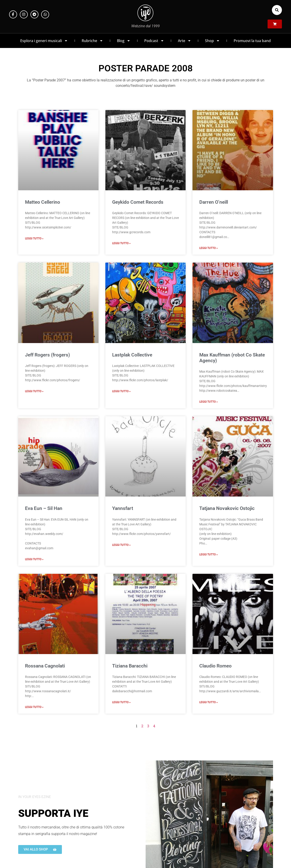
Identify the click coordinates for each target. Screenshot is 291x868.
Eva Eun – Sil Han (44, 508)
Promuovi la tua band (252, 41)
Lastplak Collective (132, 355)
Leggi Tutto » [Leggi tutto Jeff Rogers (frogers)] (34, 391)
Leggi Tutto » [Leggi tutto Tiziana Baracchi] (121, 702)
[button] (277, 10)
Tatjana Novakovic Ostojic (227, 508)
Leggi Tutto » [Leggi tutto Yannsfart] (121, 545)
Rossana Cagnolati (45, 666)
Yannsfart (123, 508)
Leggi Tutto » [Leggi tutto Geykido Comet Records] (121, 243)
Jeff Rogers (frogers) (47, 355)
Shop (212, 41)
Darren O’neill (214, 202)
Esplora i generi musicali (44, 41)
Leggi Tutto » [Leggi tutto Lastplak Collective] (121, 391)
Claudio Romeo (215, 666)
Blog (124, 41)
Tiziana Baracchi (130, 666)
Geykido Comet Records (138, 202)
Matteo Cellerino (43, 202)
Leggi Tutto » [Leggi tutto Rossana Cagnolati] (34, 707)
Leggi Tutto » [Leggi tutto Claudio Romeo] (209, 702)
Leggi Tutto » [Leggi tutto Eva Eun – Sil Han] (34, 559)
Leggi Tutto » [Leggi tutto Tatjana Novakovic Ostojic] (209, 554)
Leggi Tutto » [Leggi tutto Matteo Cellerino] (34, 238)
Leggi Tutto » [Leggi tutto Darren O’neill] (209, 248)
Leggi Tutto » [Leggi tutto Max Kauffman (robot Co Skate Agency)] (209, 402)
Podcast (154, 41)
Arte (185, 41)
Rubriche (92, 41)
